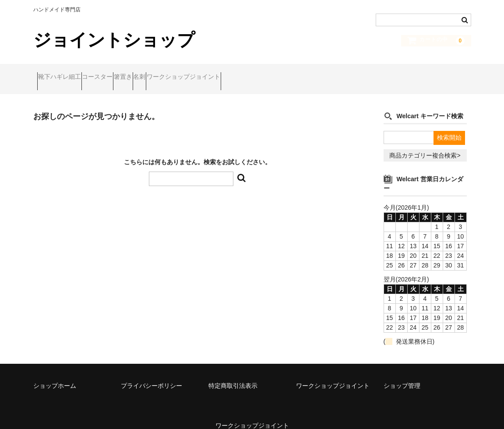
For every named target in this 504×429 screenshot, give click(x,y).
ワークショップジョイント (255, 73)
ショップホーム (55, 374)
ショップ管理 (402, 374)
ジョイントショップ (114, 40)
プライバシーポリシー (152, 374)
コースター (118, 73)
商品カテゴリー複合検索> (425, 144)
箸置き (161, 73)
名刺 (194, 73)
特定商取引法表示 (233, 374)
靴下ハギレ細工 (63, 73)
